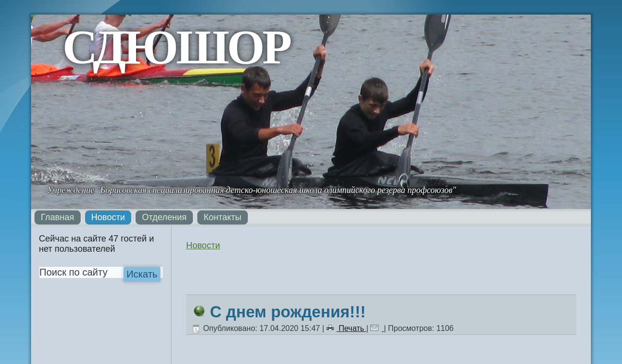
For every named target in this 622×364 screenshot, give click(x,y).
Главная (58, 217)
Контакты (223, 217)
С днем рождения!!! (288, 312)
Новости (108, 217)
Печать (346, 328)
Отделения (164, 217)
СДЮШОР (176, 47)
